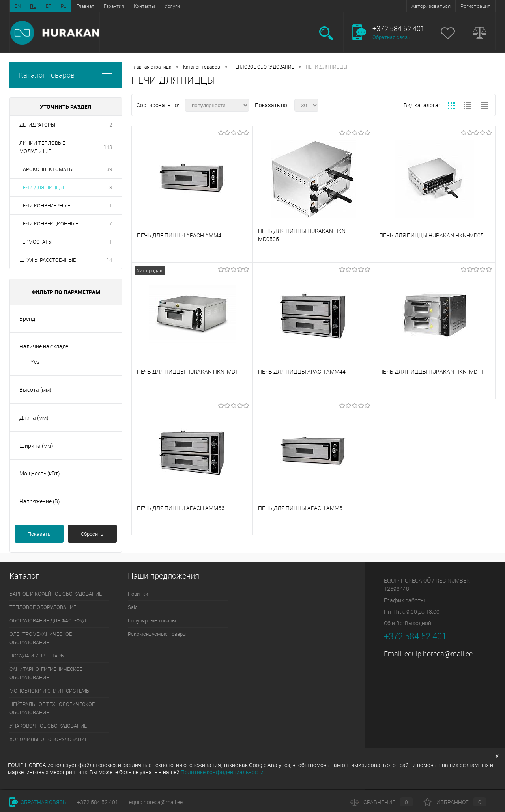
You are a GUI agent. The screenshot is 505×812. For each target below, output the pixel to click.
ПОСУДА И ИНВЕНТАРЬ (37, 656)
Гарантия (114, 6)
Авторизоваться (431, 6)
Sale (133, 607)
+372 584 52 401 (98, 802)
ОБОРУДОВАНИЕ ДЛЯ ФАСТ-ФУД (48, 620)
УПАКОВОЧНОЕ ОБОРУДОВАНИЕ (48, 726)
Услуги (172, 6)
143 (108, 147)
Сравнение (382, 802)
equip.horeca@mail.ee (439, 654)
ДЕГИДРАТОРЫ (37, 125)
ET (49, 6)
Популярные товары (152, 620)
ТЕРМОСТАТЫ (36, 242)
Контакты (144, 6)
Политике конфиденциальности (222, 772)
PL (64, 6)
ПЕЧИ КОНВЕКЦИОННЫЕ (49, 223)
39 (109, 169)
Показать (39, 534)
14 (109, 260)
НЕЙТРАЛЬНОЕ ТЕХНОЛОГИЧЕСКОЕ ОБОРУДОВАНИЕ (52, 708)
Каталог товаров (66, 75)
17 (109, 223)
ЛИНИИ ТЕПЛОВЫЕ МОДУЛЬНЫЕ (42, 147)
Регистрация (475, 6)
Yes (35, 362)
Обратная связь (391, 37)
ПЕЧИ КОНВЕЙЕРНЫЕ (45, 205)
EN (18, 6)
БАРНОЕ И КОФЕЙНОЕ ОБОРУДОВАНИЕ (56, 594)
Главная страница (151, 67)
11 (109, 242)
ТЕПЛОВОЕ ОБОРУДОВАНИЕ (263, 67)
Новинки (138, 594)
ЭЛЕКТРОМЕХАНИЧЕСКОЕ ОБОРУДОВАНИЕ (41, 638)
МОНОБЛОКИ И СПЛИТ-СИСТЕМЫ (50, 691)
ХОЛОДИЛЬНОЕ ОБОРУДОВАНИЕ (49, 739)
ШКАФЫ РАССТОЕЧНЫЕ (48, 260)
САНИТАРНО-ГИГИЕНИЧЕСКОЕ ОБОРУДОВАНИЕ (46, 673)
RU (33, 6)
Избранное (455, 802)
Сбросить (92, 534)
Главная (85, 6)
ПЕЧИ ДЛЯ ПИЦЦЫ (42, 187)
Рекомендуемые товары (157, 634)
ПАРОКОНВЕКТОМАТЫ (46, 169)
